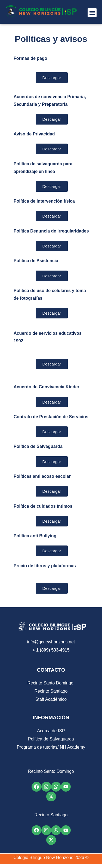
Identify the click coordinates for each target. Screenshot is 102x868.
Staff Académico (51, 699)
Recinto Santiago (51, 691)
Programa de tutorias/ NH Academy (51, 747)
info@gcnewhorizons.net (51, 642)
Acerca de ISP (51, 731)
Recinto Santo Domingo (51, 683)
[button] (92, 13)
